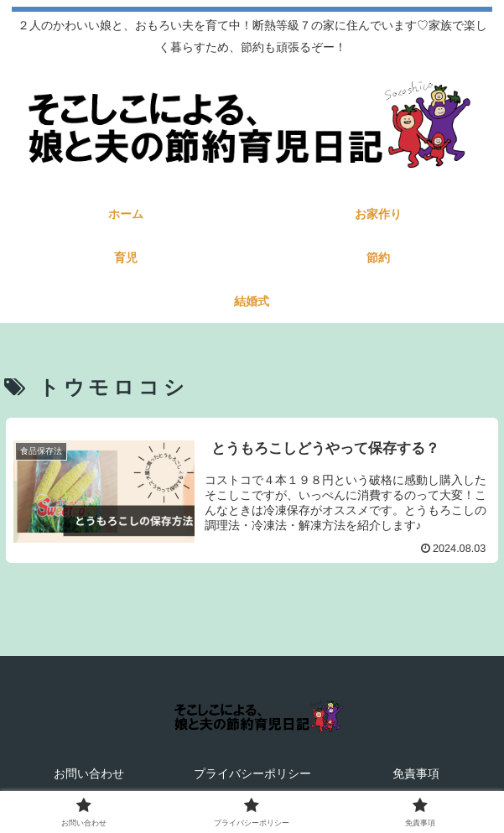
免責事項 (416, 773)
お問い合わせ (89, 773)
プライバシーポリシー (252, 773)
